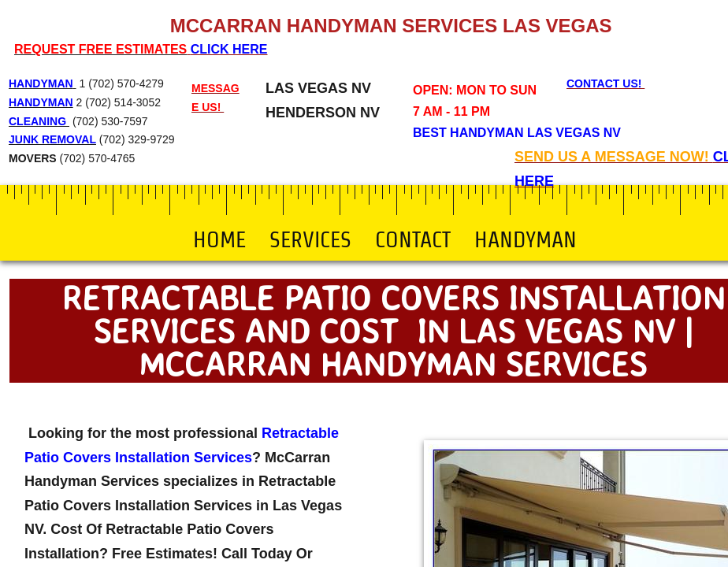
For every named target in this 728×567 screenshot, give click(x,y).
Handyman (526, 239)
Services (310, 239)
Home (219, 239)
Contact (413, 239)
